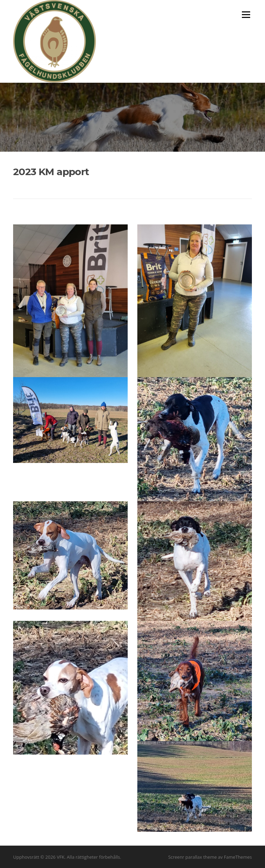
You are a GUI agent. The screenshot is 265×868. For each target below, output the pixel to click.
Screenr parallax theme (192, 857)
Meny (246, 15)
